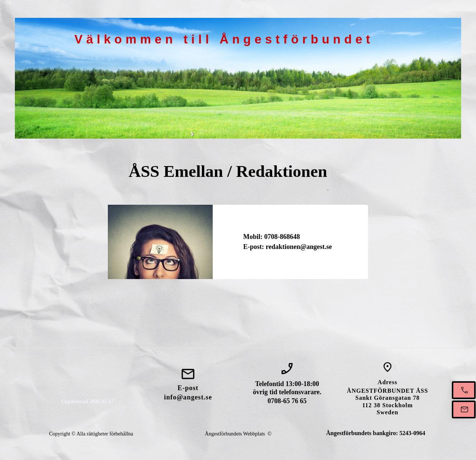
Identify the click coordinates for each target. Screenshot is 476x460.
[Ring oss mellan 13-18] (464, 390)
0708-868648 (282, 237)
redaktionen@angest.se (299, 247)
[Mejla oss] (464, 409)
